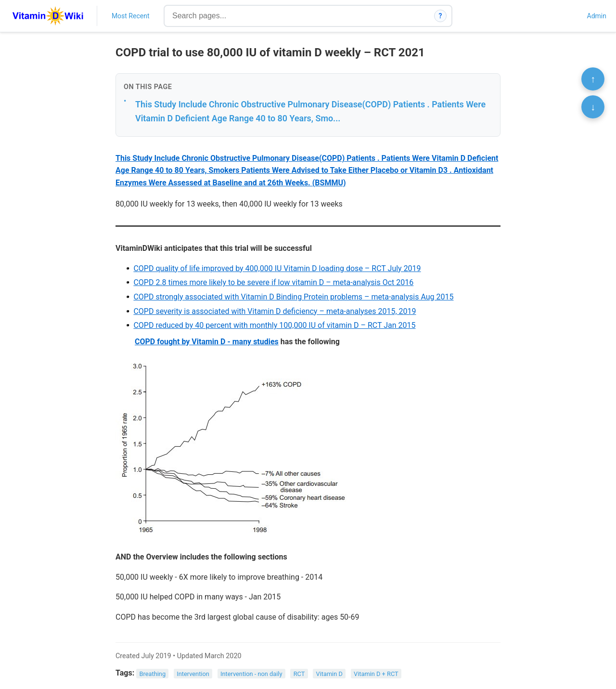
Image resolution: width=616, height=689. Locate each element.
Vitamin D (329, 673)
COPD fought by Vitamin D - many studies (207, 342)
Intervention (193, 673)
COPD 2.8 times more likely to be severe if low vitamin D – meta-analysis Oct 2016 (273, 282)
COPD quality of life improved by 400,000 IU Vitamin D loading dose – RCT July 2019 (277, 268)
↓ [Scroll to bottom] (593, 107)
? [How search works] (441, 16)
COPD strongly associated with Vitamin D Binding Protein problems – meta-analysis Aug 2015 (293, 297)
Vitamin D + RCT (376, 673)
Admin (597, 16)
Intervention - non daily (251, 673)
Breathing (153, 673)
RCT (299, 673)
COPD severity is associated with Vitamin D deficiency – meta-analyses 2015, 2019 (275, 311)
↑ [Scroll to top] (593, 79)
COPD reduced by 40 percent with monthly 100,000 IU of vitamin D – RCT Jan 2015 (274, 325)
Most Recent (131, 16)
